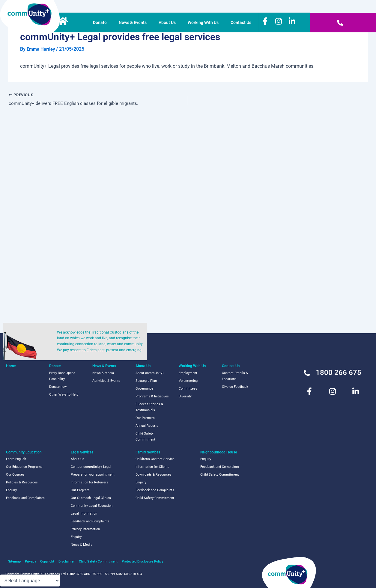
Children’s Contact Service (155, 459)
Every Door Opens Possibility (62, 376)
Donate (101, 22)
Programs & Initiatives (152, 396)
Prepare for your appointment (93, 475)
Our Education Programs (24, 467)
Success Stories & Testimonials (149, 407)
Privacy (30, 561)
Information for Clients (152, 467)
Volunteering (188, 381)
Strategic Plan (146, 381)
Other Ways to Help (64, 395)
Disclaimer (67, 561)
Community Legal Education (92, 506)
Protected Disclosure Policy (142, 561)
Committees (188, 389)
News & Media (103, 373)
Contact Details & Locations (235, 376)
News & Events (134, 22)
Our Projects (80, 490)
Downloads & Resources (154, 475)
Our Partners (145, 418)
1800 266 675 (339, 373)
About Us (169, 22)
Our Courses (15, 475)
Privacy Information (85, 529)
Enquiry (11, 490)
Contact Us (242, 22)
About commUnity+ (150, 373)
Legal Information (84, 514)
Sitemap (14, 561)
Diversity (185, 396)
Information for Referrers (90, 482)
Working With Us (205, 22)
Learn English (16, 459)
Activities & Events (106, 381)
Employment (188, 373)
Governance (144, 389)
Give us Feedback (235, 387)
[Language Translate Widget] (30, 581)
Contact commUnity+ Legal (91, 467)
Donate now (58, 387)
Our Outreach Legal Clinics (91, 498)
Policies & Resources (22, 482)
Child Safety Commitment (145, 437)
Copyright (47, 561)
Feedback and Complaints (25, 498)
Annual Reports (147, 426)
